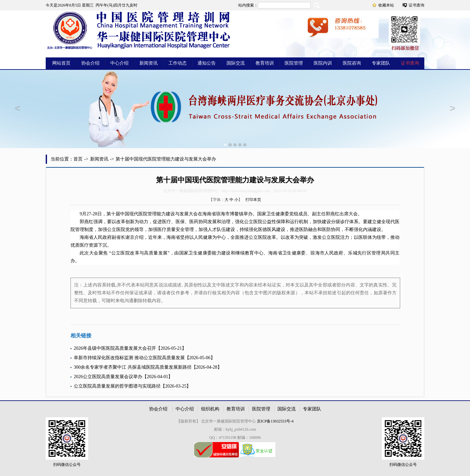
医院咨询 (352, 63)
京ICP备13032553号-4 (275, 421)
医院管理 (294, 63)
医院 (143, 214)
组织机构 (210, 409)
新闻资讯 (149, 63)
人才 (212, 230)
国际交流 (236, 63)
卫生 (271, 214)
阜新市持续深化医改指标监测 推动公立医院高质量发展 (129, 358)
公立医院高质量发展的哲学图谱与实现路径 (117, 386)
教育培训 (265, 63)
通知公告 (207, 63)
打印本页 (253, 200)
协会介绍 (90, 63)
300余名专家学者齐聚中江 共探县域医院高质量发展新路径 (133, 367)
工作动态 (178, 63)
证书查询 (416, 5)
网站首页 (61, 63)
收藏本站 (386, 5)
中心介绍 (119, 63)
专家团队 (381, 63)
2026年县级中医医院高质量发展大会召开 (115, 348)
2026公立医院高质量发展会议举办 (108, 377)
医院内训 (323, 63)
